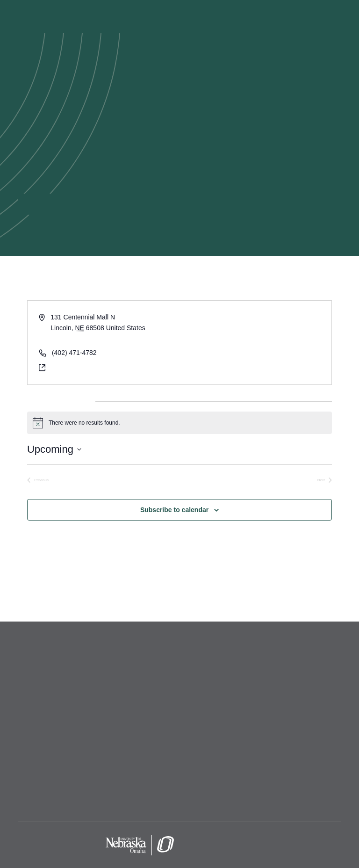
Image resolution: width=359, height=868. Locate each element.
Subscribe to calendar (174, 510)
